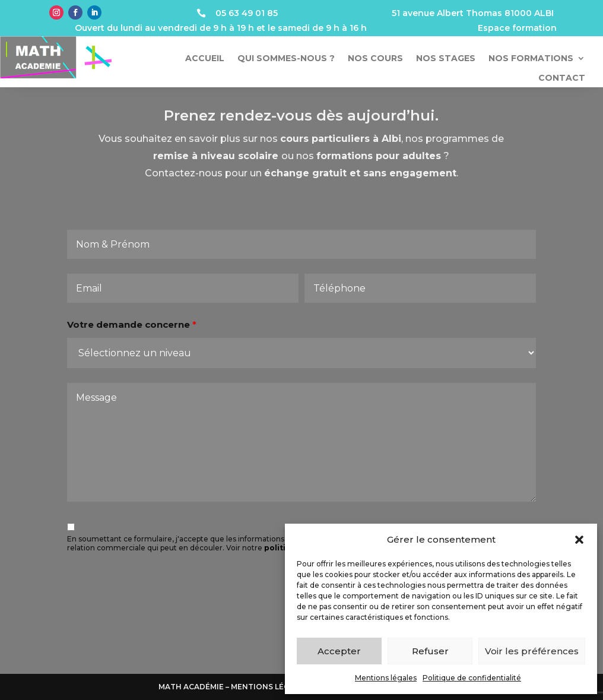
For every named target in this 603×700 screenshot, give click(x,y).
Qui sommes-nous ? (286, 58)
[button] (579, 540)
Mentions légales (386, 678)
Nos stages (446, 58)
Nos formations (531, 58)
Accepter (339, 651)
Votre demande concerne (136, 333)
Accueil (205, 58)
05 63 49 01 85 (247, 13)
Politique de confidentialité (472, 678)
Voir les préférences (532, 651)
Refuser (430, 651)
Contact (562, 78)
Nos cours (375, 58)
